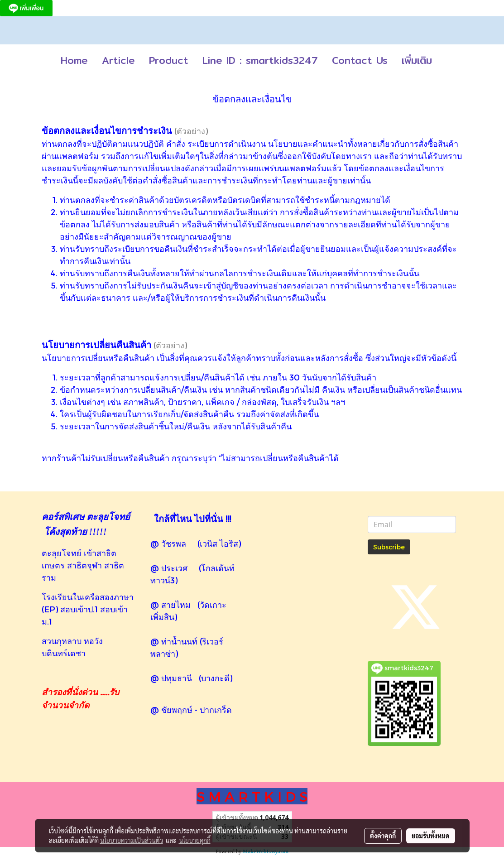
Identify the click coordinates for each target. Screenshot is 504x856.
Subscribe (389, 547)
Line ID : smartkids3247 (260, 60)
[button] (447, 61)
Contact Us (360, 60)
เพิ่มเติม (417, 60)
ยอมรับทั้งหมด (431, 836)
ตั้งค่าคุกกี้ (383, 836)
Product (169, 60)
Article (118, 60)
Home (74, 60)
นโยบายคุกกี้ (195, 840)
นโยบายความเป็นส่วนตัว (132, 840)
